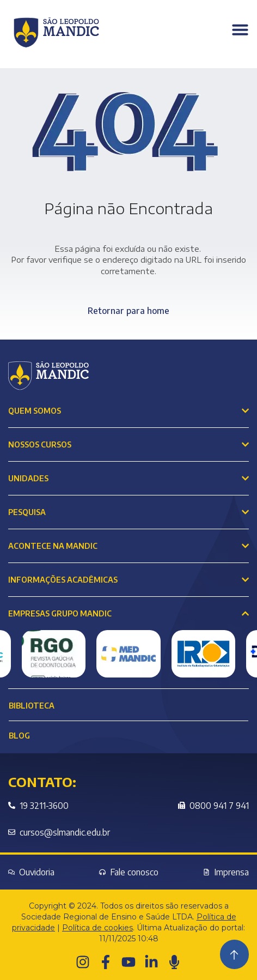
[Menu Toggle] (240, 29)
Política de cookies (97, 928)
